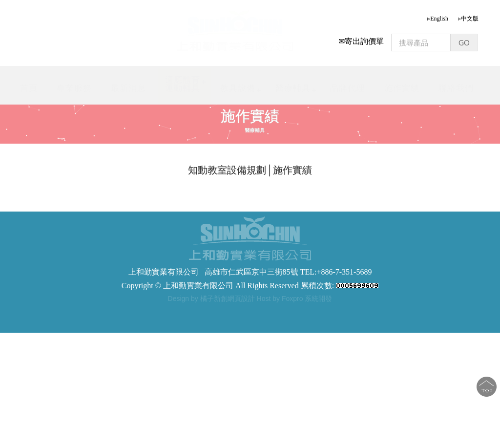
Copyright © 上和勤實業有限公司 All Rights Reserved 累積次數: (250, 286)
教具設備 (238, 88)
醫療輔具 (293, 88)
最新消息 (128, 88)
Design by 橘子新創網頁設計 (212, 299)
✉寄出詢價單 (361, 41)
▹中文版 (468, 19)
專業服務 (74, 88)
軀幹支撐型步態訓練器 (293, 311)
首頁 (29, 88)
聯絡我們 (456, 88)
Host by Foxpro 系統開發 (295, 299)
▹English (438, 19)
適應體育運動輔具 (183, 84)
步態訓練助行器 (233, 311)
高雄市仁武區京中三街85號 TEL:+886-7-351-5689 (288, 272)
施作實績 (402, 88)
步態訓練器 (154, 311)
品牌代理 (348, 88)
